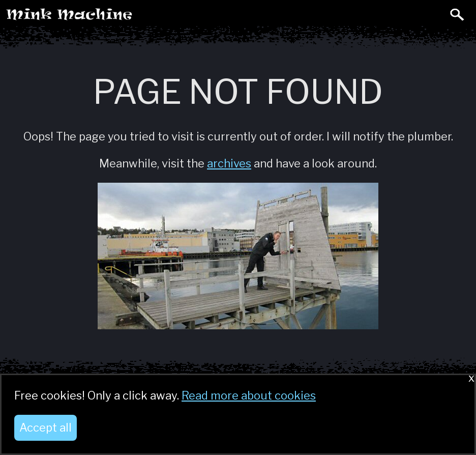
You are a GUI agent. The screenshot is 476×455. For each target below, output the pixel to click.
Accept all (46, 428)
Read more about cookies (249, 395)
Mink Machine (110, 17)
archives (229, 163)
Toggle (434, 14)
